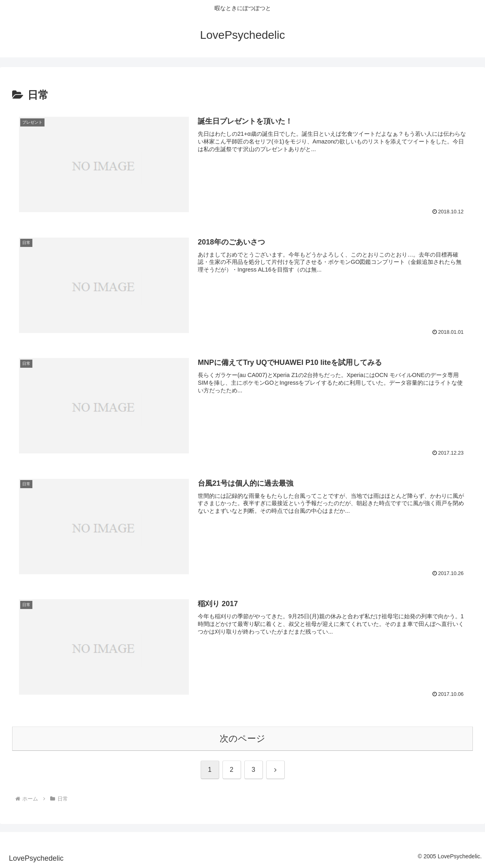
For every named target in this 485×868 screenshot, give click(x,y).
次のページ (242, 738)
